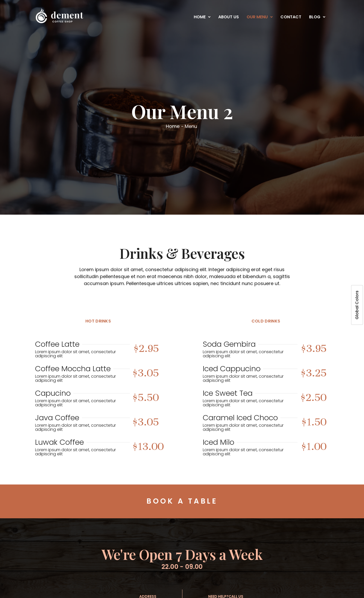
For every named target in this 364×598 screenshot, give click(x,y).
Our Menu (260, 17)
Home (202, 17)
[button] (202, 17)
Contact (291, 17)
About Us (229, 17)
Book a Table (182, 501)
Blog (317, 17)
